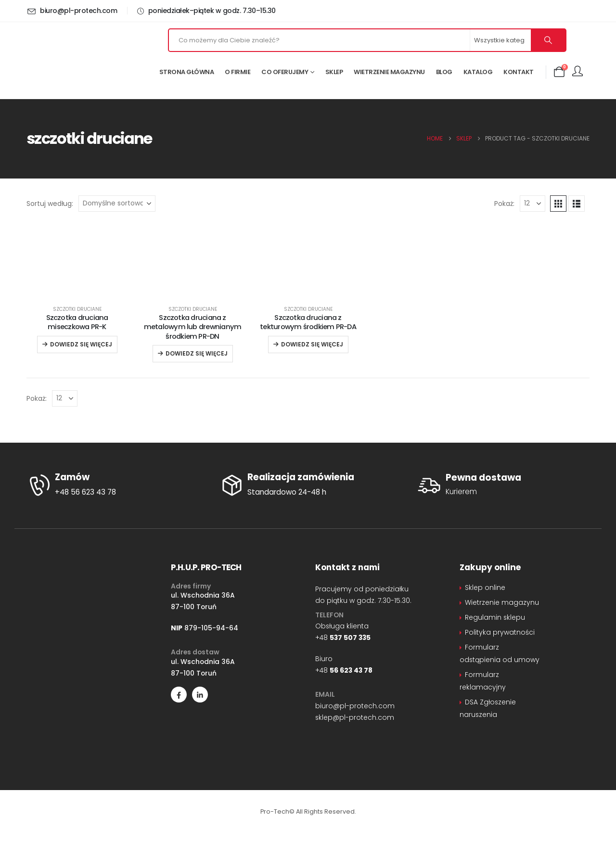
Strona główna (187, 72)
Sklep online (485, 588)
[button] (558, 204)
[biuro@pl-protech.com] (73, 11)
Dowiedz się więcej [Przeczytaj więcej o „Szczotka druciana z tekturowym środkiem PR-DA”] (312, 344)
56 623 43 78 (351, 670)
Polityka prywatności (500, 632)
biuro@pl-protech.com (355, 706)
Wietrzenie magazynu (389, 72)
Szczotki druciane (77, 309)
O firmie (237, 72)
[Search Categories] (501, 40)
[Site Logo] (82, 60)
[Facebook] (179, 695)
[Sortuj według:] (117, 204)
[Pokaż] (533, 204)
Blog (444, 72)
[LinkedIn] (200, 695)
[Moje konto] (577, 72)
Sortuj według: (50, 204)
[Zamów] (115, 485)
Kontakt (519, 72)
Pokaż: (504, 204)
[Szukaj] (548, 40)
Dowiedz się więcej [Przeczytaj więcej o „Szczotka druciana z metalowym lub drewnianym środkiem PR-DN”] (197, 353)
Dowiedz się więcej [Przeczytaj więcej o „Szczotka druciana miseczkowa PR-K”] (81, 344)
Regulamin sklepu (495, 617)
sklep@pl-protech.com (355, 717)
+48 (343, 638)
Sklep (334, 72)
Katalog (478, 72)
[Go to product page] (77, 291)
